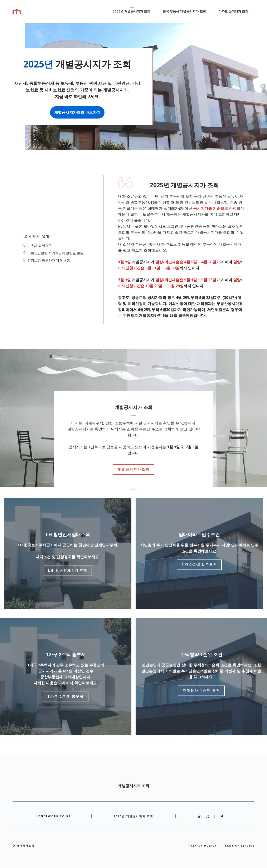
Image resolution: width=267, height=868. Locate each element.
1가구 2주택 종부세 (66, 697)
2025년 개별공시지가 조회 (132, 11)
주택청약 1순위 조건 (201, 691)
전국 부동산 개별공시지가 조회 (184, 11)
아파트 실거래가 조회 (233, 11)
